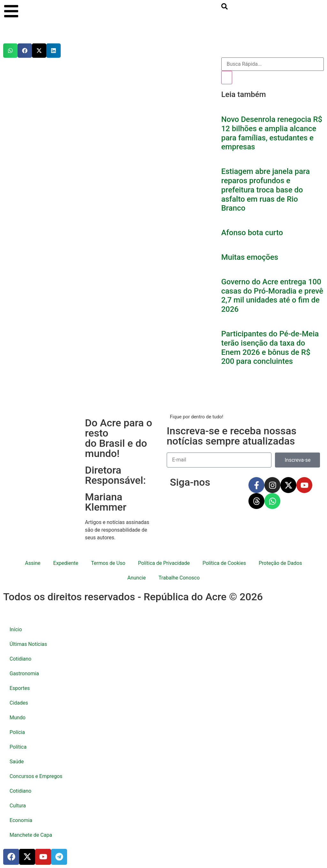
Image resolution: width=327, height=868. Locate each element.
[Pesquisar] (227, 78)
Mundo (18, 718)
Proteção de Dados (280, 563)
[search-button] (224, 8)
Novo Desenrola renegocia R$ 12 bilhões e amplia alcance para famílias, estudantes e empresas (272, 133)
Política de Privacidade (164, 563)
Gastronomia (24, 673)
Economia (21, 820)
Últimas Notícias (28, 644)
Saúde (17, 762)
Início (16, 629)
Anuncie (137, 578)
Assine (33, 563)
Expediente (66, 563)
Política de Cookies (224, 563)
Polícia (17, 732)
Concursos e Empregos (36, 776)
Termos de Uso (108, 563)
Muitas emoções (250, 257)
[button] (10, 51)
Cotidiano (20, 659)
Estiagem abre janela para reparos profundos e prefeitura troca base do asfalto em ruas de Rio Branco (266, 190)
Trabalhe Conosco (179, 578)
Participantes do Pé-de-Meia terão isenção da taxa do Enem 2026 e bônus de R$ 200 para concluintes (270, 348)
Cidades (19, 703)
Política (18, 747)
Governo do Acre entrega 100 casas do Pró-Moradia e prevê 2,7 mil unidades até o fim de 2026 (272, 296)
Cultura (18, 806)
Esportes (20, 688)
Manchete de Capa (31, 835)
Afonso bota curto (252, 233)
